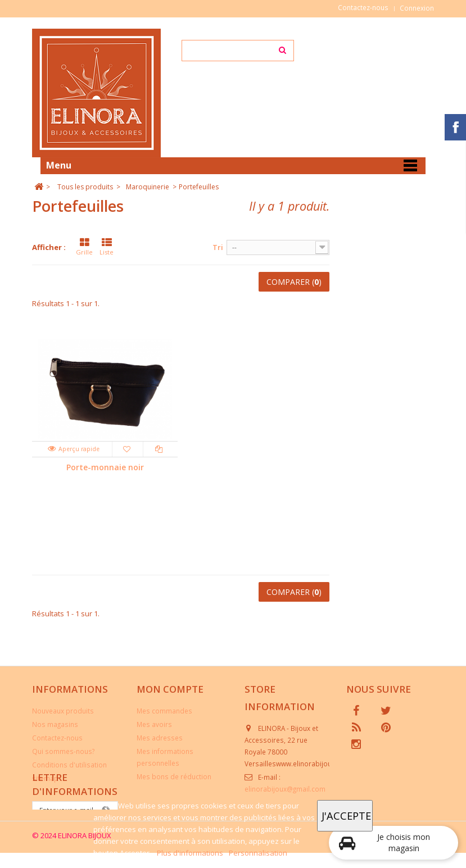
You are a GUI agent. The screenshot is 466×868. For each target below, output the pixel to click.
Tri (218, 247)
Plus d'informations (191, 853)
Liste (107, 247)
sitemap (45, 778)
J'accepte (346, 815)
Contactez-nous (363, 7)
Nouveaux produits (63, 711)
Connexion (417, 8)
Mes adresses (160, 738)
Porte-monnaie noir (105, 467)
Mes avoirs (154, 724)
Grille (84, 247)
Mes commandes (164, 711)
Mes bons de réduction (174, 776)
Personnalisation (258, 853)
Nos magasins (55, 724)
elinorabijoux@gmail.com (285, 789)
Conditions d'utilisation (69, 765)
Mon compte (170, 689)
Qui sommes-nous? (63, 751)
